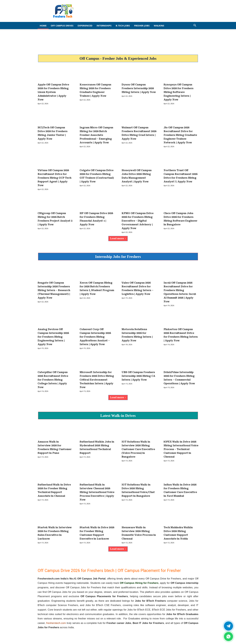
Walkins (159, 26)
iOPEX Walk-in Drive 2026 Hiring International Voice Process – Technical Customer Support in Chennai (181, 449)
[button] (195, 26)
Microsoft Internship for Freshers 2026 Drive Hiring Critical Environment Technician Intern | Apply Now (97, 380)
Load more (118, 238)
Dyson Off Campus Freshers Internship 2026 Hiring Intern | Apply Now (139, 88)
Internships (104, 26)
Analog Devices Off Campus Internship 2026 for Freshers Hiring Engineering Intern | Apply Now (53, 337)
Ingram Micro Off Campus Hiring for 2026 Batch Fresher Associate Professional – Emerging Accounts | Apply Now (96, 135)
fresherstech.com (56, 623)
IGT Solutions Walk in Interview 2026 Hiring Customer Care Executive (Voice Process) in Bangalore (138, 449)
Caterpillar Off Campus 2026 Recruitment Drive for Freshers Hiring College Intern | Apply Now (53, 380)
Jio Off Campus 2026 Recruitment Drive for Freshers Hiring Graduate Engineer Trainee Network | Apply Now (180, 135)
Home (43, 26)
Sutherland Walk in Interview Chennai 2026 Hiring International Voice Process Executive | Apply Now (97, 492)
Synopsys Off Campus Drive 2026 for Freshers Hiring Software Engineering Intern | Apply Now (179, 92)
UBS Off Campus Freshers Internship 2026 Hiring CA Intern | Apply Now (138, 376)
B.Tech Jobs (123, 26)
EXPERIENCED (85, 26)
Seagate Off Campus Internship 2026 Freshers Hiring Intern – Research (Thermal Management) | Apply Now (54, 290)
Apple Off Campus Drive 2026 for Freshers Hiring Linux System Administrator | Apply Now (53, 92)
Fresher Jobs (142, 26)
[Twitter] (228, 626)
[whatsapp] (228, 636)
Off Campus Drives (62, 26)
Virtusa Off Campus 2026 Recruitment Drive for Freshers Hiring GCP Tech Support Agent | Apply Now (54, 178)
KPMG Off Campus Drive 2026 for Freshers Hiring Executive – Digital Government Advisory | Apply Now (138, 221)
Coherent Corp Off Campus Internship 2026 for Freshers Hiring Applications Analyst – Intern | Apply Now (95, 337)
